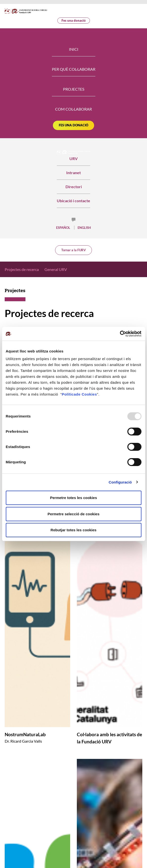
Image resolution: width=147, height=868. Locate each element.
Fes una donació (74, 20)
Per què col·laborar (74, 69)
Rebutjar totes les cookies (74, 530)
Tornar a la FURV (73, 250)
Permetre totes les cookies (73, 498)
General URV (56, 269)
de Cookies (86, 394)
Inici (74, 49)
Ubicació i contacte (73, 201)
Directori (74, 187)
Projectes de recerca (22, 269)
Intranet (73, 173)
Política (69, 394)
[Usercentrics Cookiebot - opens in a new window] (120, 334)
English (84, 228)
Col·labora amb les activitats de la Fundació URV (109, 738)
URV (73, 156)
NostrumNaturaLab (25, 734)
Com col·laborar (73, 109)
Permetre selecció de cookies (73, 514)
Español (63, 228)
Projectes (74, 89)
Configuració (120, 482)
